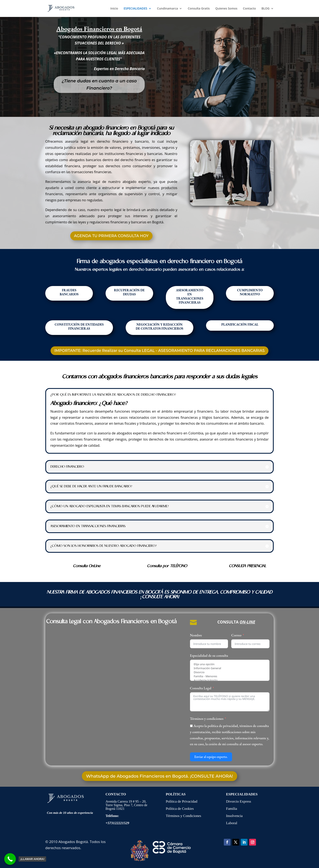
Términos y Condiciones (184, 816)
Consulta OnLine (87, 566)
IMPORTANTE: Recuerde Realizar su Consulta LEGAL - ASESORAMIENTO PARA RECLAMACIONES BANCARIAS (160, 351)
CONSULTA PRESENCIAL (247, 566)
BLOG (265, 9)
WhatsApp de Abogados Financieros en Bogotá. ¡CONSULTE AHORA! (159, 776)
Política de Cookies (180, 809)
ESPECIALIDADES (135, 9)
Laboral (232, 823)
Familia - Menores (230, 676)
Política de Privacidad (182, 801)
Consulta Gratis (199, 9)
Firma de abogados (101, 262)
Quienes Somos (226, 9)
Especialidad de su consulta (209, 655)
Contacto (250, 9)
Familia (231, 809)
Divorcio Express (239, 801)
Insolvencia (234, 816)
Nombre (196, 635)
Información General (230, 668)
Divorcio (230, 672)
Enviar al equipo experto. (211, 757)
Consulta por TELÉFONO (167, 566)
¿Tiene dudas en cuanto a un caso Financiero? (99, 84)
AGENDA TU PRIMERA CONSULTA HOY (111, 236)
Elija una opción (230, 664)
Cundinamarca (167, 9)
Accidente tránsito (230, 680)
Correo (236, 635)
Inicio (114, 9)
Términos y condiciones (207, 719)
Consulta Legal (201, 688)
